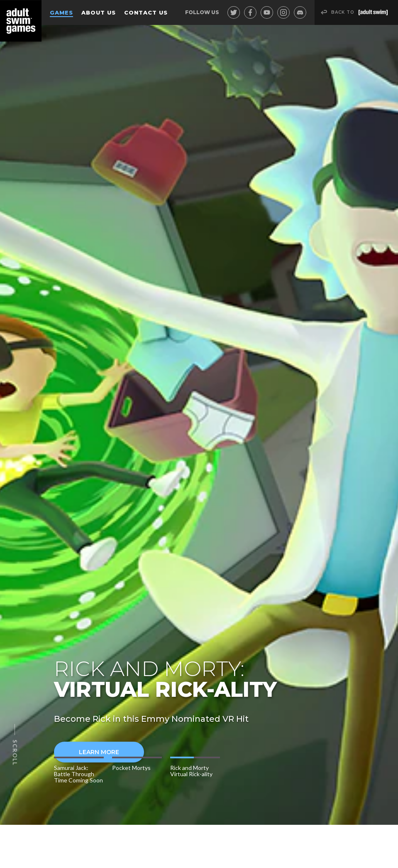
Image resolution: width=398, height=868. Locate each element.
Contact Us (146, 12)
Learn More (87, 752)
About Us (99, 12)
